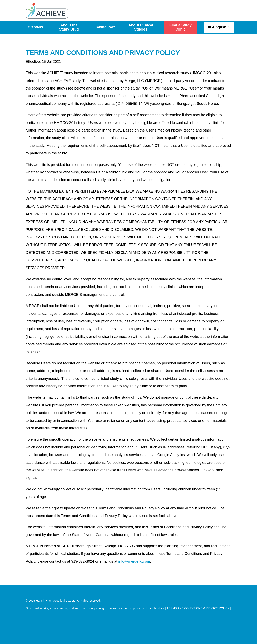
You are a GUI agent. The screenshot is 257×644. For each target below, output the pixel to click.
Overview (35, 27)
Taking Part (105, 27)
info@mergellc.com (134, 561)
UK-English (217, 27)
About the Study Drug (69, 27)
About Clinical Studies (141, 27)
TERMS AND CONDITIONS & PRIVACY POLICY (198, 608)
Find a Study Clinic (181, 27)
